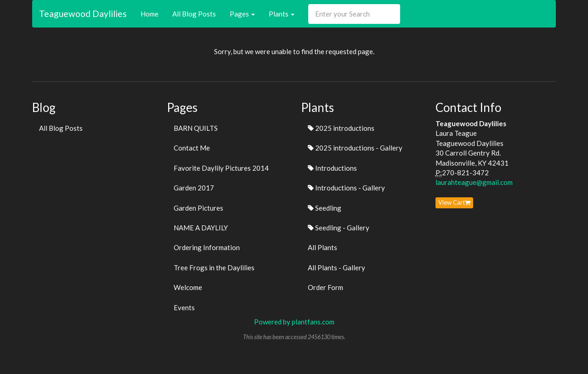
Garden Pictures (198, 208)
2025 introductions (341, 128)
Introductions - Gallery (346, 188)
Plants (282, 14)
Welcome (188, 287)
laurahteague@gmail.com (474, 182)
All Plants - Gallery (336, 268)
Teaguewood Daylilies (83, 14)
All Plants (322, 247)
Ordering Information (207, 247)
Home (150, 14)
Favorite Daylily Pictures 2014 (221, 168)
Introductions (332, 168)
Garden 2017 (194, 188)
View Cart (454, 202)
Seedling (325, 208)
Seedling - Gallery (339, 228)
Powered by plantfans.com (294, 322)
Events (184, 307)
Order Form (325, 287)
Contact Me (192, 148)
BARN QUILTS (196, 128)
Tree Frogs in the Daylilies (214, 268)
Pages (242, 14)
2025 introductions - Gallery (355, 148)
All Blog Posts (194, 14)
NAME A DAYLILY (201, 228)
